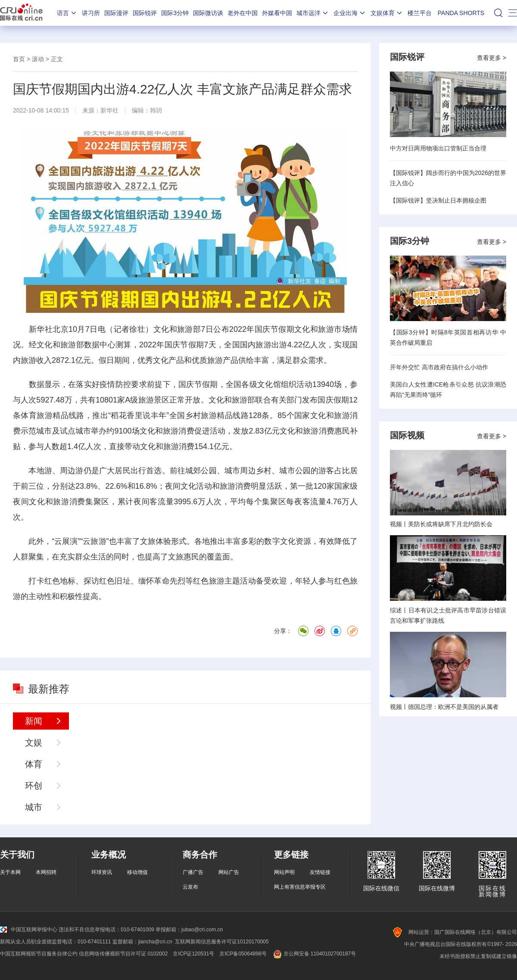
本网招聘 (46, 872)
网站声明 (284, 872)
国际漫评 (116, 13)
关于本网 (10, 872)
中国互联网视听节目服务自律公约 (39, 954)
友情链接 (320, 872)
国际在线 (21, 13)
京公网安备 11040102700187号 (314, 954)
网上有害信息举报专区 (300, 887)
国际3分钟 (175, 13)
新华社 (109, 110)
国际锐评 (145, 13)
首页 (19, 59)
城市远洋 (313, 13)
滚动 (38, 59)
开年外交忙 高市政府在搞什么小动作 (439, 367)
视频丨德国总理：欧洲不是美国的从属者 (444, 707)
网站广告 (229, 872)
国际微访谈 (208, 13)
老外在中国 (243, 13)
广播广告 (193, 872)
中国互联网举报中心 (29, 930)
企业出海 (350, 13)
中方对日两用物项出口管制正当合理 (438, 148)
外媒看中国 (277, 13)
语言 (67, 13)
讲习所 (91, 13)
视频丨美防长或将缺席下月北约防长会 (441, 524)
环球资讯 (102, 872)
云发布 (190, 887)
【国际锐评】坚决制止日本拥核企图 (438, 200)
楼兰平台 (420, 13)
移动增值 (137, 872)
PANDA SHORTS (461, 13)
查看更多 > (492, 58)
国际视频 (407, 435)
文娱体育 (387, 13)
